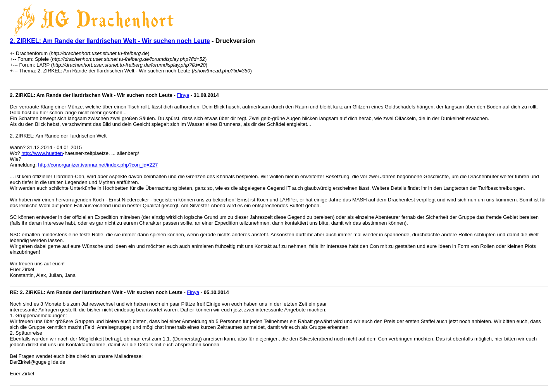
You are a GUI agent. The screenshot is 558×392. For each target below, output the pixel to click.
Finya (183, 95)
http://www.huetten (42, 153)
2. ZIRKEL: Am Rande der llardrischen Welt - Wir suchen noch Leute (110, 41)
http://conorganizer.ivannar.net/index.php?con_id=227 (98, 165)
